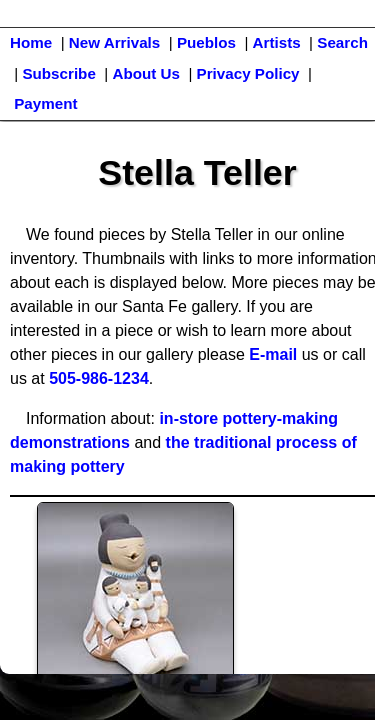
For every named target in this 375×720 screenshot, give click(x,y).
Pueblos (206, 42)
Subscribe (58, 73)
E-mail (273, 354)
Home (31, 42)
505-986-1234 (99, 378)
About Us (146, 73)
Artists (277, 42)
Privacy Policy (248, 73)
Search (342, 42)
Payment (45, 103)
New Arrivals (114, 42)
